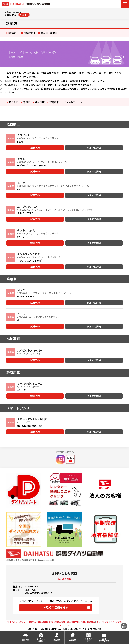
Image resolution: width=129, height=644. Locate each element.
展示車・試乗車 (49, 33)
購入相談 (57, 640)
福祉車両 (40, 102)
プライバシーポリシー (17, 622)
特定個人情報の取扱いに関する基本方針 (47, 622)
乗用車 (27, 102)
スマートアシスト (73, 102)
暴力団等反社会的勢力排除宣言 (81, 622)
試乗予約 (35, 148)
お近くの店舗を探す (56, 607)
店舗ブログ (30, 33)
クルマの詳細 (94, 148)
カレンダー (24, 15)
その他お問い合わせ (104, 640)
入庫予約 (73, 640)
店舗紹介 (14, 33)
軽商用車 (54, 102)
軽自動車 (14, 102)
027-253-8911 (64, 579)
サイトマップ (102, 622)
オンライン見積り (41, 640)
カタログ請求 (88, 640)
